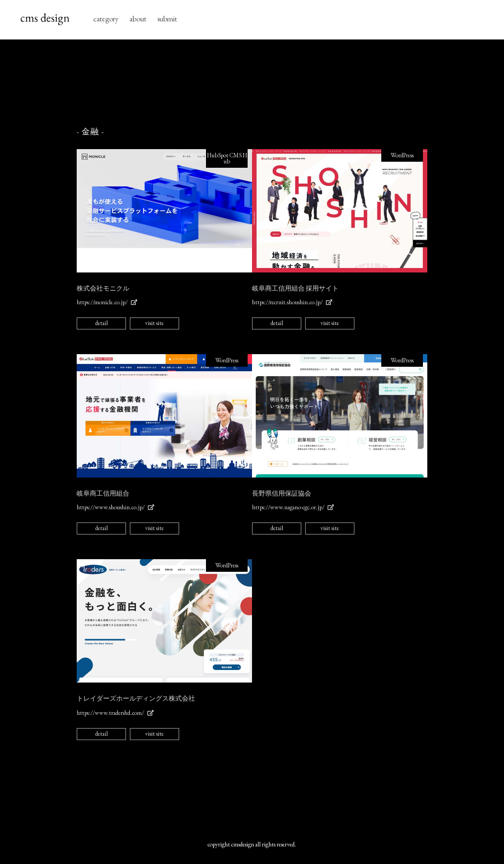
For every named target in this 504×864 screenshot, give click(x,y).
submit (167, 19)
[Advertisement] (276, 83)
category (106, 19)
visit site (154, 323)
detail (102, 323)
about (138, 19)
